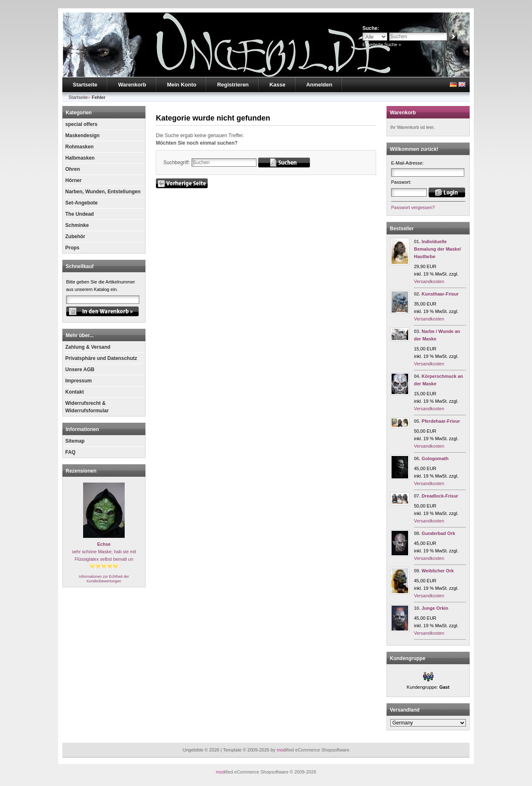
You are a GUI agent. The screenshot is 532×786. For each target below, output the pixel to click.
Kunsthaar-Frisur (440, 294)
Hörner (73, 180)
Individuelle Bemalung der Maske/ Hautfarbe (437, 249)
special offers (81, 124)
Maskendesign (83, 136)
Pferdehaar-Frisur (441, 421)
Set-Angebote (81, 203)
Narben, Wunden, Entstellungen (103, 192)
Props (72, 248)
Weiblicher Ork (437, 571)
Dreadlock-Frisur (440, 496)
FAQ (70, 452)
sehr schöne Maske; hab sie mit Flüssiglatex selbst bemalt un (104, 552)
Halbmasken (80, 158)
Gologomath (435, 458)
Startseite (85, 85)
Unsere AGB (80, 370)
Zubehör (75, 237)
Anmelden (319, 85)
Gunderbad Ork (438, 533)
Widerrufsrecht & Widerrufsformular (87, 407)
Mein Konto (182, 85)
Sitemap (75, 441)
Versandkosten (429, 281)
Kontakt (75, 392)
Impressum (79, 381)
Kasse (277, 85)
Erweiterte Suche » (382, 44)
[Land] (428, 723)
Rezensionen (81, 471)
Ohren (73, 169)
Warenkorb (132, 85)
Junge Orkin (435, 608)
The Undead (80, 214)
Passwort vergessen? (413, 207)
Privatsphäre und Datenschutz (101, 358)
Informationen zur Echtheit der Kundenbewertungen (104, 579)
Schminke (77, 225)
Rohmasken (79, 147)
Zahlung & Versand (88, 347)
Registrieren (233, 85)
